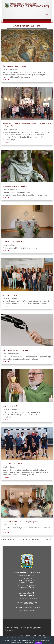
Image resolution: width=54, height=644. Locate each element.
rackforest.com (43, 635)
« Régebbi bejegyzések (14, 540)
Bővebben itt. (31, 643)
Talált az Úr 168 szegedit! (12, 242)
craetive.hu (28, 635)
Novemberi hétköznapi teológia (15, 186)
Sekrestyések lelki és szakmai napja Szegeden (20, 521)
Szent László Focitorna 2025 (13, 464)
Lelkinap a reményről (11, 295)
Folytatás (39, 643)
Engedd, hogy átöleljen (12, 406)
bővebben (6, 79)
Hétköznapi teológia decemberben (16, 66)
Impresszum (9, 630)
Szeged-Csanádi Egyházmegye (25, 628)
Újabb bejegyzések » (41, 540)
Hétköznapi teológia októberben (15, 350)
